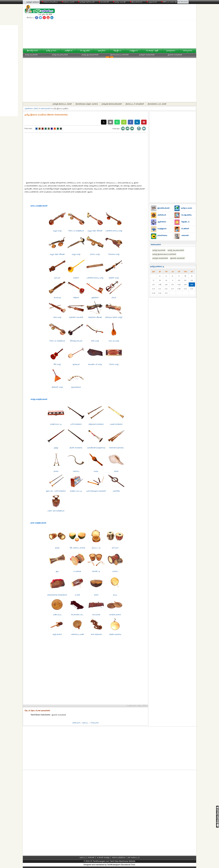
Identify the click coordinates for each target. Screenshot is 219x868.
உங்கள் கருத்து (103, 857)
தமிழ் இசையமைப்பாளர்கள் (164, 254)
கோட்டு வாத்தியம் (76, 231)
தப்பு (115, 595)
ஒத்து (56, 448)
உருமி (77, 595)
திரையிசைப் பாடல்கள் (157, 104)
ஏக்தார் (76, 278)
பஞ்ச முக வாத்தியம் (56, 511)
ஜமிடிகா (76, 364)
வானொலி (104, 2)
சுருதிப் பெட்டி (76, 491)
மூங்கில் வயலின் (76, 317)
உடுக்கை (77, 571)
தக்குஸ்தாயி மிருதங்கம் (57, 595)
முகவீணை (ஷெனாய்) (96, 448)
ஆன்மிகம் (102, 50)
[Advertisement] (139, 27)
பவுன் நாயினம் (116, 424)
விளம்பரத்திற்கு (118, 857)
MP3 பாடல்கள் (168, 2)
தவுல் (57, 548)
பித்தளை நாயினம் (96, 424)
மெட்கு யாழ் (114, 341)
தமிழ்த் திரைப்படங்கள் (62, 104)
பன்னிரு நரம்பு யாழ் (114, 231)
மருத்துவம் (134, 50)
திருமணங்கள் (136, 2)
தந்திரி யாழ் (114, 278)
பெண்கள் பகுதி (152, 50)
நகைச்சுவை (171, 50)
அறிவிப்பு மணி (77, 634)
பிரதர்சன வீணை (95, 317)
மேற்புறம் (95, 723)
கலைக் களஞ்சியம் (50, 2)
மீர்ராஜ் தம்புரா (76, 341)
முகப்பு (85, 723)
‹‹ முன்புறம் (131, 706)
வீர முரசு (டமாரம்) (77, 548)
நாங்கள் (91, 857)
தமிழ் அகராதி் (119, 2)
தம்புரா (57, 278)
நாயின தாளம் (115, 615)
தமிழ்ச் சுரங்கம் (33, 2)
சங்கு (116, 471)
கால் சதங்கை (96, 634)
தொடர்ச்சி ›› (143, 706)
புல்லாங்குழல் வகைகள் (96, 491)
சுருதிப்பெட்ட (56, 424)
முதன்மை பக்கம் (31, 108)
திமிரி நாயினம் (76, 448)
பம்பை (115, 571)
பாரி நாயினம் (76, 424)
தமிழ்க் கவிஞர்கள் (147, 55)
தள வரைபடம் (134, 857)
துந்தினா (95, 297)
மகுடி (96, 471)
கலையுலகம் (188, 50)
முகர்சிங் (116, 491)
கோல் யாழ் (114, 364)
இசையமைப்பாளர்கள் (119, 55)
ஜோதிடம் (117, 50)
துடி (57, 571)
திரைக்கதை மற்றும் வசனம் (87, 104)
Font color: (28, 128)
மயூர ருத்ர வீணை (95, 231)
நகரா (96, 595)
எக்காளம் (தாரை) (116, 448)
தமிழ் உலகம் (51, 50)
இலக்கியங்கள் (32, 50)
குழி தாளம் (57, 634)
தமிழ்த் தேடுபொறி (86, 2)
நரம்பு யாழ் (95, 254)
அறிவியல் (68, 50)
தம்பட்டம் (96, 548)
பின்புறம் (76, 723)
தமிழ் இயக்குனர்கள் (90, 55)
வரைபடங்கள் (68, 2)
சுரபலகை (96, 615)
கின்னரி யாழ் (57, 387)
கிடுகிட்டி (96, 571)
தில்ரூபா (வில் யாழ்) (114, 317)
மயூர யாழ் (57, 231)
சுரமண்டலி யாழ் (95, 364)
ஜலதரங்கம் (76, 387)
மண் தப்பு (57, 615)
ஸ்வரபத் (57, 297)
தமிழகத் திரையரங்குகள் (112, 104)
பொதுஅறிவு (85, 50)
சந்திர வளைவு (115, 634)
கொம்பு (76, 471)
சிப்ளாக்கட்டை (77, 615)
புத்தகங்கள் (152, 2)
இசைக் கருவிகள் (175, 55)
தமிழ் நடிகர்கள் (31, 55)
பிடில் (114, 297)
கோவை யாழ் (114, 254)
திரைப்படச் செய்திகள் (135, 104)
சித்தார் (76, 297)
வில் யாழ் (57, 317)
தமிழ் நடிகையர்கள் (60, 55)
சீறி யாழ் (57, 364)
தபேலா (115, 548)
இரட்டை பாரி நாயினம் (56, 491)
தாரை (56, 471)
